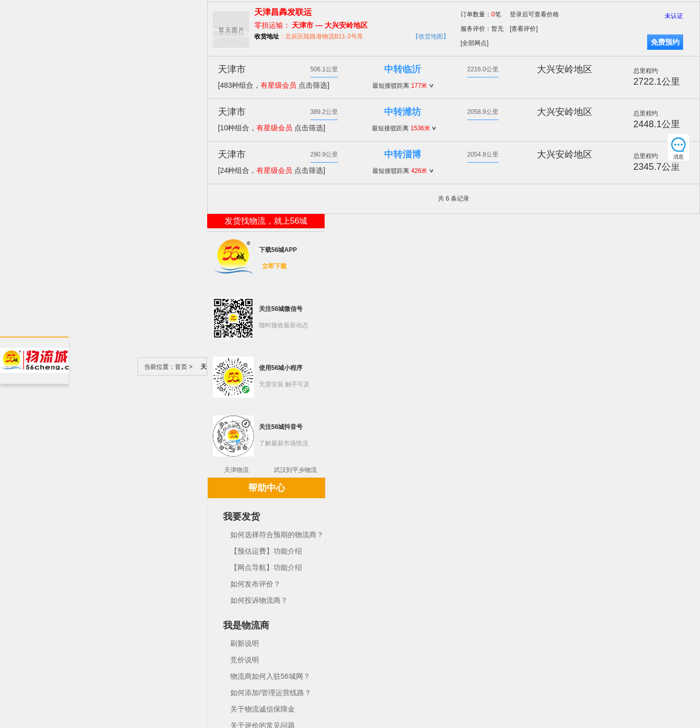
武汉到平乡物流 (295, 470)
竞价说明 (245, 660)
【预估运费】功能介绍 (266, 551)
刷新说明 (245, 643)
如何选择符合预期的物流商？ (277, 535)
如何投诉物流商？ (259, 600)
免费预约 (665, 42)
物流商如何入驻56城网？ (270, 676)
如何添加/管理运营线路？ (271, 693)
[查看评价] (524, 29)
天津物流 (236, 470)
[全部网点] (475, 43)
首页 (181, 367)
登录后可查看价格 (534, 14)
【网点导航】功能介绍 (266, 567)
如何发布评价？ (255, 584)
